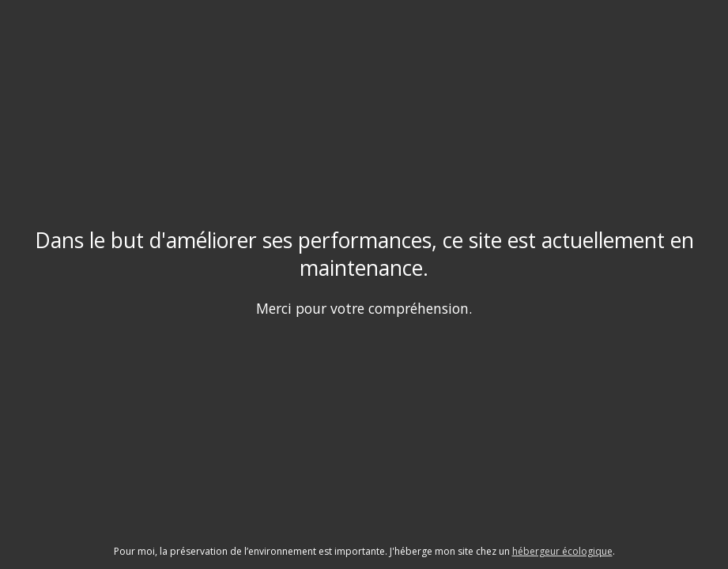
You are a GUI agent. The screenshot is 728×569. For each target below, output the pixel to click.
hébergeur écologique (562, 551)
